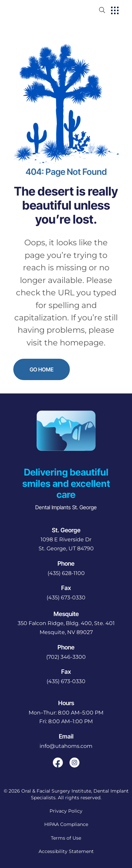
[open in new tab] (66, 544)
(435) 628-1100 (66, 573)
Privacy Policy (66, 811)
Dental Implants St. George (66, 507)
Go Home (42, 369)
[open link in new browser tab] (58, 763)
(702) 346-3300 (66, 657)
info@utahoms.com (66, 746)
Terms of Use (66, 838)
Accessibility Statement (66, 851)
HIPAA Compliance (66, 824)
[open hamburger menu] (115, 11)
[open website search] (107, 10)
